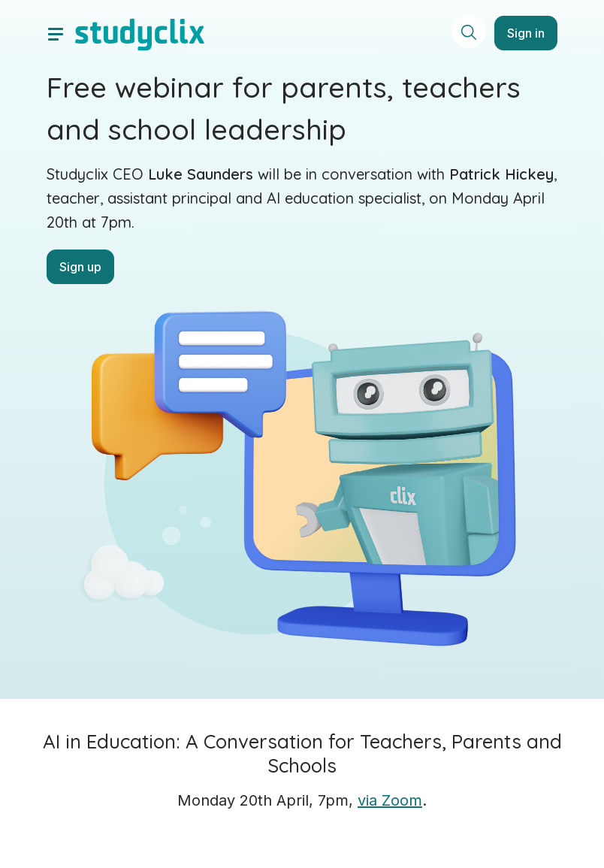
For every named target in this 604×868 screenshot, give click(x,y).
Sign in (526, 33)
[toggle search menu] (469, 32)
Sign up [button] (80, 267)
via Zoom (390, 800)
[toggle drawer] (56, 33)
